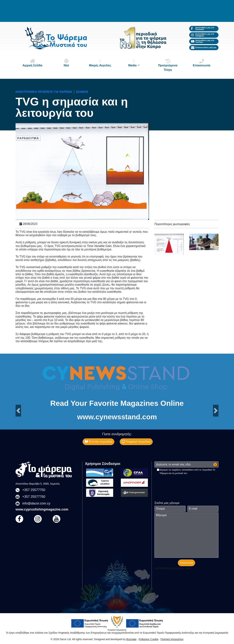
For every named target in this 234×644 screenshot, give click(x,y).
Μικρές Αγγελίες (100, 63)
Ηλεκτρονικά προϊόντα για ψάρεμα (44, 92)
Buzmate (131, 639)
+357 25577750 (34, 490)
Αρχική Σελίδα (33, 63)
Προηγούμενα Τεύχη (168, 65)
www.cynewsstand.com (117, 417)
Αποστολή (186, 563)
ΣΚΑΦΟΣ (82, 92)
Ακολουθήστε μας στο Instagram (203, 35)
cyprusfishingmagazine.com (172, 568)
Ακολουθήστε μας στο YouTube (203, 41)
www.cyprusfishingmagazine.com (42, 509)
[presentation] (182, 482)
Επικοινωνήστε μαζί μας (204, 48)
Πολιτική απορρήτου (172, 639)
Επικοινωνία (202, 63)
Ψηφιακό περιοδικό (136, 442)
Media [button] (134, 63)
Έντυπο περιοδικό (98, 442)
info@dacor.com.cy (36, 503)
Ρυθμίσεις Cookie (148, 639)
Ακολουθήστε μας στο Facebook (203, 29)
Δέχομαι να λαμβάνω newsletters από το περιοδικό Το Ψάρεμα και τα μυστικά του (187, 471)
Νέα (66, 63)
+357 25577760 (34, 497)
